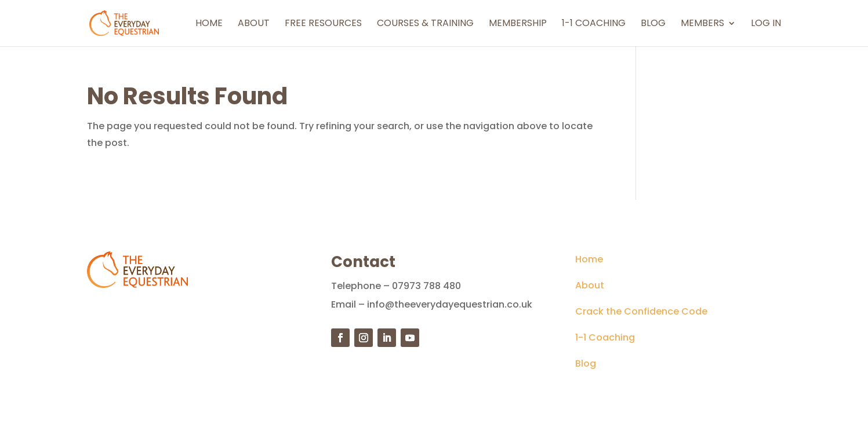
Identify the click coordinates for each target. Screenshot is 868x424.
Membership (518, 24)
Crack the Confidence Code (641, 311)
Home (209, 24)
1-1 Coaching (594, 24)
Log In (766, 24)
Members (702, 24)
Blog (653, 24)
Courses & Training (425, 24)
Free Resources (323, 24)
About (254, 24)
